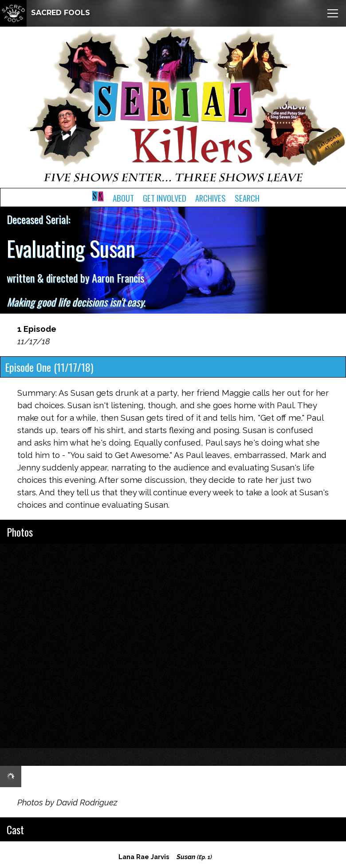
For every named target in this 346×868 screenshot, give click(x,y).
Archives (210, 198)
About (123, 198)
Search (247, 198)
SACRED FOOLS (45, 13)
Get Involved (165, 198)
